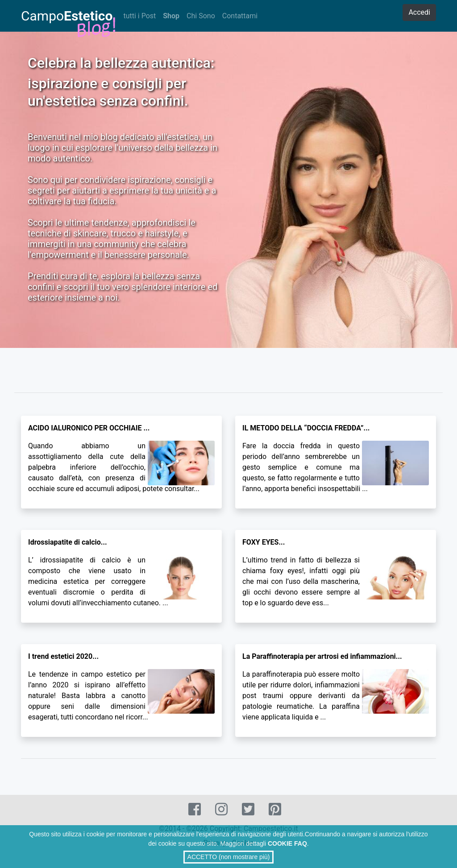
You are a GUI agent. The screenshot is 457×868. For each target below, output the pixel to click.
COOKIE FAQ (287, 843)
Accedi (419, 12)
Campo (67, 17)
